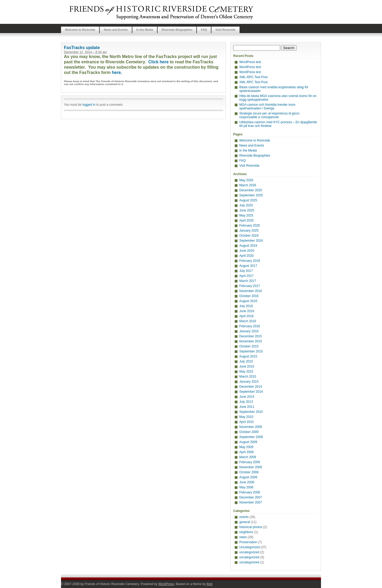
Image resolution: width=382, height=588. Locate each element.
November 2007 (251, 502)
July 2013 (246, 402)
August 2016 (248, 301)
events (244, 517)
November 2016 (251, 291)
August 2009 (248, 442)
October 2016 (249, 296)
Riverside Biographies (177, 30)
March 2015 (248, 377)
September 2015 (251, 351)
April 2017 (246, 276)
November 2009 (251, 427)
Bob (209, 584)
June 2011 (247, 407)
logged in (89, 105)
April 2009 (246, 452)
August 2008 (248, 477)
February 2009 (250, 462)
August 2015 (248, 356)
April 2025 (246, 220)
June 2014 (247, 397)
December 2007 (251, 497)
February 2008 (250, 492)
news (243, 537)
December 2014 (251, 387)
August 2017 (248, 266)
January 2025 (249, 231)
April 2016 (246, 316)
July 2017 (246, 271)
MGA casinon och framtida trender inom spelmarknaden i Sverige (267, 107)
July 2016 (246, 306)
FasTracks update (82, 48)
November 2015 (251, 341)
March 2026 (248, 185)
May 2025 (246, 215)
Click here (158, 62)
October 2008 (249, 472)
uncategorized (249, 552)
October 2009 (249, 432)
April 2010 (246, 422)
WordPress (166, 584)
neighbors (246, 532)
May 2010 (246, 417)
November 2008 (251, 467)
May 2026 (246, 180)
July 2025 (246, 205)
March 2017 (248, 281)
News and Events (116, 30)
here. (117, 72)
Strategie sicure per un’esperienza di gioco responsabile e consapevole (269, 115)
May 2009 (246, 447)
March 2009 (248, 457)
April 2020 (246, 256)
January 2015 (249, 382)
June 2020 (247, 251)
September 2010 (251, 412)
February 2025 (250, 226)
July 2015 (246, 361)
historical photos (251, 527)
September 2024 (251, 241)
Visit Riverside (225, 30)
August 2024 (248, 246)
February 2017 (250, 286)
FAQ (204, 30)
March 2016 (248, 321)
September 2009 (251, 437)
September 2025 (251, 195)
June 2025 (247, 210)
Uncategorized (249, 547)
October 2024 (249, 236)
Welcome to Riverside (80, 30)
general (245, 522)
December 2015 (251, 336)
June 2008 (247, 482)
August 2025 (248, 200)
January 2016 (249, 331)
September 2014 (251, 392)
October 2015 (249, 346)
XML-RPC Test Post (253, 77)
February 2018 (250, 261)
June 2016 (247, 311)
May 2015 (246, 372)
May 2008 (246, 487)
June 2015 (247, 366)
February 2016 (250, 326)
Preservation (248, 542)
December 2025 (251, 190)
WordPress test (250, 62)
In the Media (145, 30)
